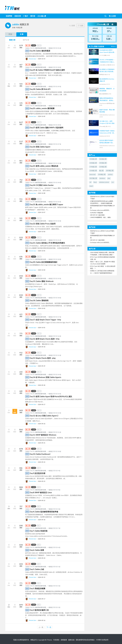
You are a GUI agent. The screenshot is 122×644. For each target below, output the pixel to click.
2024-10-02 (42, 308)
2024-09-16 (42, 620)
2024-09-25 (42, 443)
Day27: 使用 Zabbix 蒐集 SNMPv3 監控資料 (47, 128)
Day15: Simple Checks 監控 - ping (43, 358)
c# (90, 182)
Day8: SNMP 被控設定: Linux (41, 492)
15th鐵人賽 (93, 159)
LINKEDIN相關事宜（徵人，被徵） (101, 217)
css (113, 182)
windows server (104, 182)
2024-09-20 (42, 558)
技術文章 (18, 16)
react (91, 186)
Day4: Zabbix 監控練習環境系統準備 (44, 512)
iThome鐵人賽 (105, 24)
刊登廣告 (56, 640)
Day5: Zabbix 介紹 (37, 569)
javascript (93, 174)
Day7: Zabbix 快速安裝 (39, 531)
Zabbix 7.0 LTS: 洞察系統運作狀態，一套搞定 (39, 48)
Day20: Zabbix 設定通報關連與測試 (43, 262)
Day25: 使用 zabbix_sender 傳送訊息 (44, 166)
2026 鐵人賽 (42, 16)
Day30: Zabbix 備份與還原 (40, 51)
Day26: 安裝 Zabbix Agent (40, 147)
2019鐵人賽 (110, 171)
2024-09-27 (42, 404)
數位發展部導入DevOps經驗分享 (107, 80)
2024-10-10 (42, 155)
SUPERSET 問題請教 (97, 213)
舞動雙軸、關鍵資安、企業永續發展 (107, 90)
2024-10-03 (42, 289)
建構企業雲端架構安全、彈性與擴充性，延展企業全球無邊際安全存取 (107, 99)
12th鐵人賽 (103, 167)
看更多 (114, 46)
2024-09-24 (42, 462)
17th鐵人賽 (93, 167)
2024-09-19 (42, 577)
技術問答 (9, 16)
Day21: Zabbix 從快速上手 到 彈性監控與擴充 (47, 243)
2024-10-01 (42, 328)
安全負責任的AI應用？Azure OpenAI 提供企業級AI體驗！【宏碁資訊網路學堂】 (107, 51)
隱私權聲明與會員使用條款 (85, 640)
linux (95, 182)
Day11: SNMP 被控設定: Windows (43, 435)
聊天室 (33, 16)
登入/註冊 (112, 16)
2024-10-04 (42, 270)
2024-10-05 (42, 251)
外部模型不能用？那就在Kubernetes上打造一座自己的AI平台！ (107, 132)
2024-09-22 (42, 500)
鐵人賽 (101, 171)
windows (102, 178)
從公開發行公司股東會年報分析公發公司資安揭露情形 (107, 71)
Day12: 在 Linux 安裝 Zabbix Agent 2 (44, 416)
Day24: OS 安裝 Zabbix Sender (42, 185)
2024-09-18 (42, 520)
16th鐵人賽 (103, 159)
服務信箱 (71, 640)
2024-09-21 (42, 539)
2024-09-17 (42, 599)
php (109, 178)
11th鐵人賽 (93, 171)
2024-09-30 (42, 347)
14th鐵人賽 (103, 163)
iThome (49, 640)
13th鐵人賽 (93, 163)
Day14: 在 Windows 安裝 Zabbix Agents (45, 377)
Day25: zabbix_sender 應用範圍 (42, 108)
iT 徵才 (26, 16)
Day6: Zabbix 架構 (37, 550)
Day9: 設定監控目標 (37, 473)
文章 (22, 34)
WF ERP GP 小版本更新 (97, 215)
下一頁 (49, 627)
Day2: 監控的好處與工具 (39, 610)
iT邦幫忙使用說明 (102, 640)
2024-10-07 (42, 212)
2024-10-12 (42, 97)
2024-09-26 (42, 424)
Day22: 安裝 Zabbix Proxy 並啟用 (43, 224)
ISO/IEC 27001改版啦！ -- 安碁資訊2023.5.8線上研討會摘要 (107, 61)
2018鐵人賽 (102, 174)
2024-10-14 (42, 59)
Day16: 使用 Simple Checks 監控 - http (45, 339)
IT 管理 (34, 45)
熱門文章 (26, 40)
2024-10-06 (42, 232)
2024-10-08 (42, 193)
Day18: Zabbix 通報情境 (39, 300)
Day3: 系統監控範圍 (37, 588)
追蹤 (80, 25)
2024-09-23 (42, 481)
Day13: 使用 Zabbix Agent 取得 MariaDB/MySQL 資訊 (51, 396)
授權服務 (64, 640)
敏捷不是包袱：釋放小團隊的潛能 (107, 111)
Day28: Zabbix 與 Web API (40, 89)
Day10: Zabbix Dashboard (40, 454)
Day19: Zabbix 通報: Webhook (42, 281)
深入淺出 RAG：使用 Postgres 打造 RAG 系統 (107, 122)
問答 (10, 34)
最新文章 (12, 40)
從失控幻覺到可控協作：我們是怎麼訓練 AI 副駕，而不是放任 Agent (107, 142)
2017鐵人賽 (93, 178)
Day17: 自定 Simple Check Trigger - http (45, 320)
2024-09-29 (42, 366)
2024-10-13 (42, 78)
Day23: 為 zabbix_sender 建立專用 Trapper (46, 204)
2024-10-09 (42, 116)
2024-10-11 (42, 136)
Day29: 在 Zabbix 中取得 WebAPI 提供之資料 (47, 70)
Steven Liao (31, 59)
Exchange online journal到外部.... (100, 210)
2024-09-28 (42, 385)
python (110, 174)
